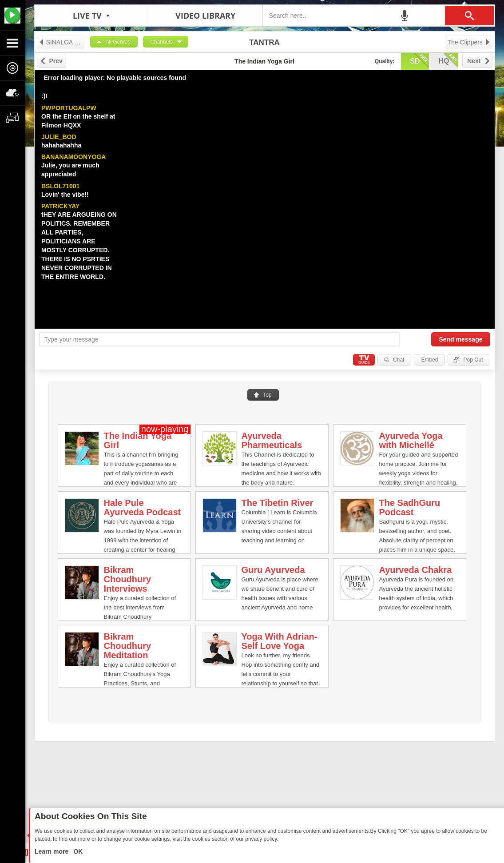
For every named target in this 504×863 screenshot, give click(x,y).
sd (419, 60)
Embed (429, 360)
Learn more (52, 851)
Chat (399, 360)
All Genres (118, 42)
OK (77, 851)
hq (448, 60)
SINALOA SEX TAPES (62, 42)
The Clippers (469, 42)
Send (460, 339)
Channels (161, 42)
